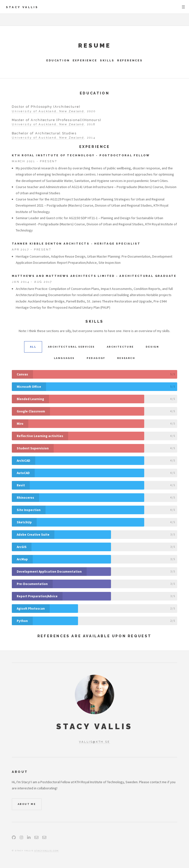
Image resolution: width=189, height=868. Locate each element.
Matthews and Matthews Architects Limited (63, 276)
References (130, 60)
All (33, 347)
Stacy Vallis (22, 7)
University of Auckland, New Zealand (48, 111)
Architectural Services (71, 347)
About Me (27, 804)
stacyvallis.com (47, 850)
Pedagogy (96, 358)
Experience (85, 60)
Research (126, 358)
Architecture (120, 347)
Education (58, 60)
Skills (107, 60)
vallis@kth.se (94, 742)
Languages (64, 358)
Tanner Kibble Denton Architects (51, 244)
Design (152, 347)
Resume (95, 45)
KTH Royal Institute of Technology (53, 155)
